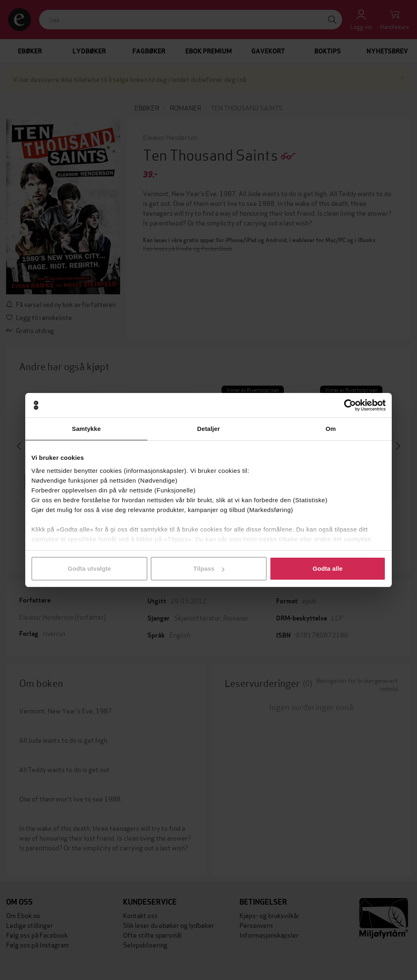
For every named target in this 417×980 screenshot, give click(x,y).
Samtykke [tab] (87, 429)
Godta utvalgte (89, 568)
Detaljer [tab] (208, 429)
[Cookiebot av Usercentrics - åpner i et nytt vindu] (350, 405)
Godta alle (328, 568)
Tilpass (209, 568)
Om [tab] (330, 429)
